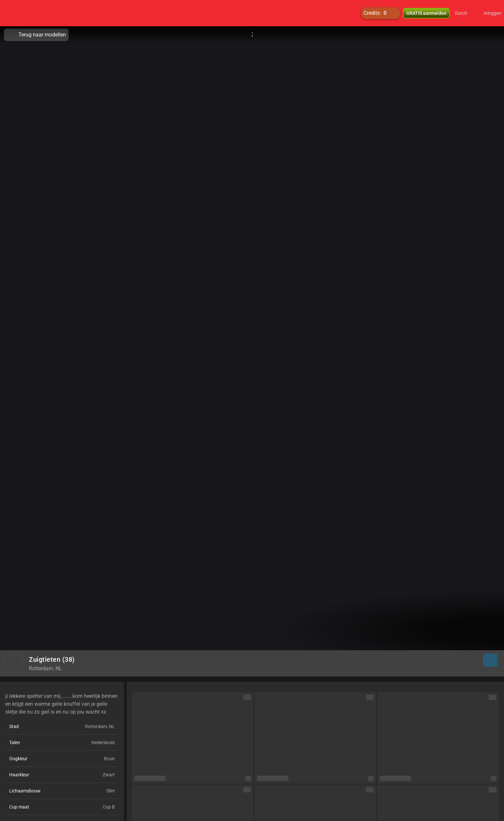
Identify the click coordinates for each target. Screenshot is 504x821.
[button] (465, 13)
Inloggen (493, 13)
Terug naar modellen (36, 35)
